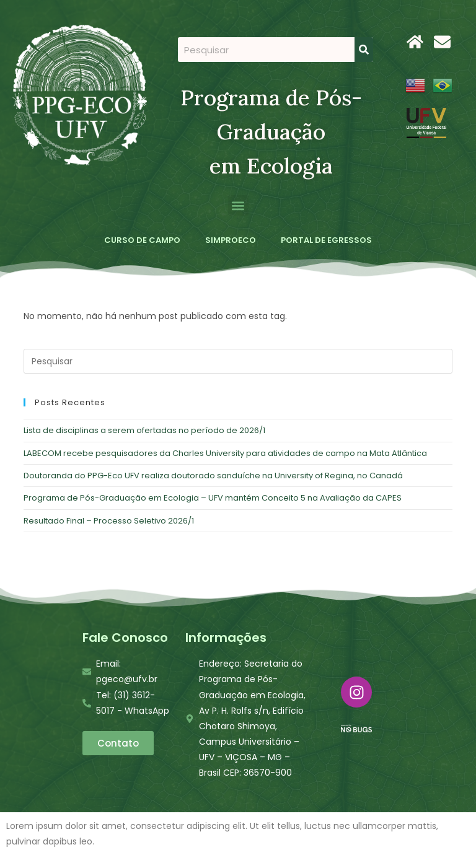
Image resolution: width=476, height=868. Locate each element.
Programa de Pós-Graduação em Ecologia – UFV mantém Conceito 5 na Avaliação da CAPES (213, 498)
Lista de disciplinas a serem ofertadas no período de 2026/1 (144, 430)
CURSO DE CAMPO (142, 240)
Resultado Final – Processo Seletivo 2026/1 (109, 521)
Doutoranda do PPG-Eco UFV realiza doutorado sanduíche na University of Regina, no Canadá (213, 476)
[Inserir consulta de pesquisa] (238, 361)
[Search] (364, 50)
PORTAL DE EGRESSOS (326, 240)
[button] (238, 205)
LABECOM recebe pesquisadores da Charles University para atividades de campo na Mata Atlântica (225, 453)
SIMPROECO (231, 240)
